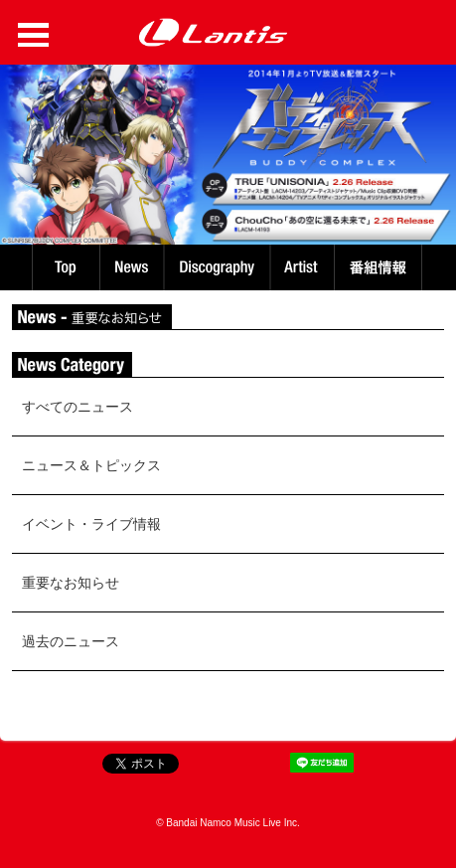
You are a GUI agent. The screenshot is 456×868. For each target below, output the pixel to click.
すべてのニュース (77, 407)
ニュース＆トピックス (91, 465)
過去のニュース (71, 641)
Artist (304, 267)
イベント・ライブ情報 (91, 524)
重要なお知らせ (71, 583)
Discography (219, 267)
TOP (65, 267)
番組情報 (381, 267)
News (132, 267)
